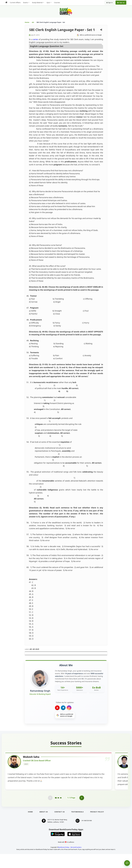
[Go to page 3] (61, 811)
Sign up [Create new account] (121, 3)
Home (27, 22)
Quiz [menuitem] (48, 2)
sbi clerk (36, 649)
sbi (33, 22)
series (36, 39)
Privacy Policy (97, 826)
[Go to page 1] (56, 811)
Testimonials (78, 826)
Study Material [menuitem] (37, 2)
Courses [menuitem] (57, 2)
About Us (44, 826)
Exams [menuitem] (25, 2)
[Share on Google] (89, 35)
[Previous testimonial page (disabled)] (50, 811)
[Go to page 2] (58, 811)
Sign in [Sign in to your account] (110, 3)
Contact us (60, 826)
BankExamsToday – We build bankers (70, 861)
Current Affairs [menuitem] (15, 2)
